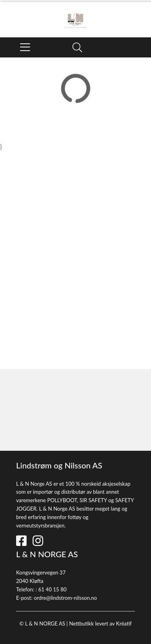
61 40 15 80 (52, 589)
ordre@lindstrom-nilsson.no (65, 598)
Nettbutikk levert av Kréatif (100, 624)
